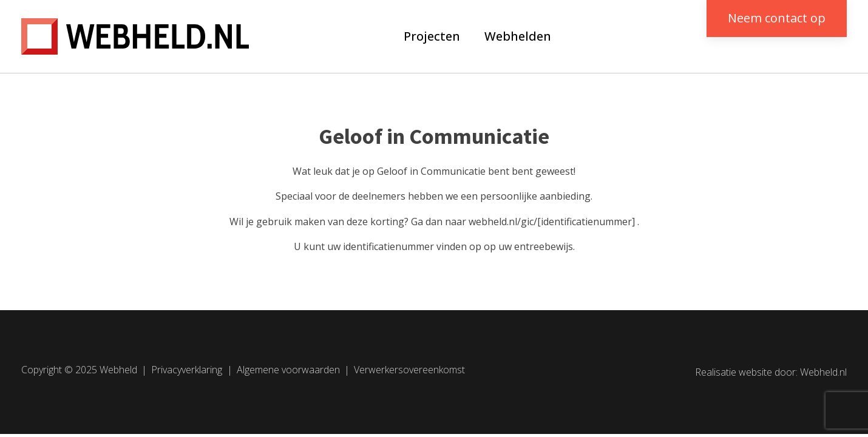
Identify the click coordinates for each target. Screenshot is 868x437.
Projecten (432, 36)
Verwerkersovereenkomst (409, 370)
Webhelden (518, 36)
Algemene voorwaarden (288, 370)
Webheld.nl (823, 372)
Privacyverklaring (187, 370)
